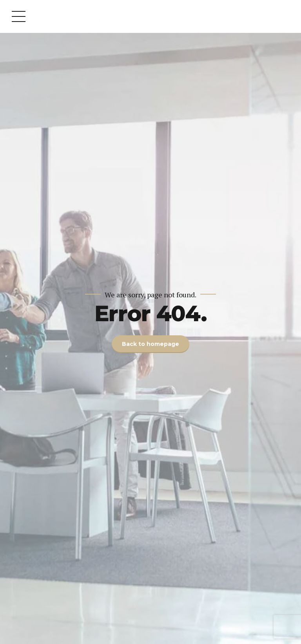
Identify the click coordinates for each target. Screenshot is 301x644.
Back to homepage (150, 344)
